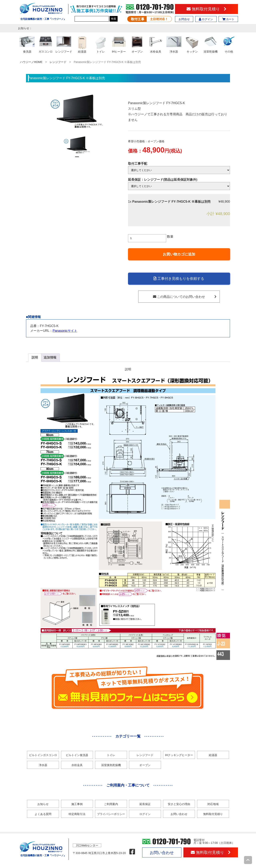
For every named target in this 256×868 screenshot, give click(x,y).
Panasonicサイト (65, 331)
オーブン (145, 765)
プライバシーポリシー (111, 814)
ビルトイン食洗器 (77, 755)
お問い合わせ (179, 814)
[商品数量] (147, 238)
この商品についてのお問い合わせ (185, 297)
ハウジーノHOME (31, 62)
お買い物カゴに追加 (179, 254)
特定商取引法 (77, 814)
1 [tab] (77, 158)
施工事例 (77, 804)
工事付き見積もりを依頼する (179, 279)
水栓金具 (77, 765)
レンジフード (58, 62)
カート (228, 19)
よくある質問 (43, 814)
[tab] (35, 358)
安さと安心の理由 (179, 804)
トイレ (111, 755)
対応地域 (213, 804)
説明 (35, 357)
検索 (114, 19)
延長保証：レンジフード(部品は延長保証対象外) (163, 180)
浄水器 (43, 765)
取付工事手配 (138, 164)
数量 (170, 237)
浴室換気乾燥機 (111, 765)
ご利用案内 (111, 804)
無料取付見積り (206, 9)
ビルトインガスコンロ (43, 755)
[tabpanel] (77, 145)
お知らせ (43, 804)
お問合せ (184, 19)
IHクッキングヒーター (179, 755)
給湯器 (213, 755)
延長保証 (145, 804)
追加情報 (50, 357)
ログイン (206, 19)
